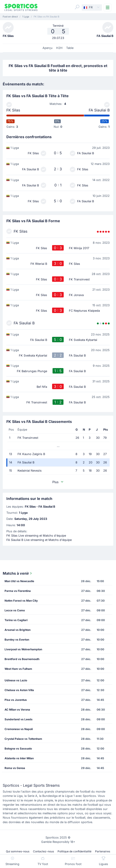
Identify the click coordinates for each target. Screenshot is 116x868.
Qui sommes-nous (18, 851)
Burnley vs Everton (17, 640)
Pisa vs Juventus (16, 700)
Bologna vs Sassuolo (18, 749)
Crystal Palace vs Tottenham (23, 739)
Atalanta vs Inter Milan (19, 758)
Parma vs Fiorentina (18, 591)
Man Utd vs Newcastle (19, 581)
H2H (59, 48)
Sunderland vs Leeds (19, 719)
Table (70, 48)
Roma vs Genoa (15, 768)
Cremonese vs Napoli (19, 729)
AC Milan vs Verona (17, 710)
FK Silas (13, 110)
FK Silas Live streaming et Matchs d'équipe (36, 536)
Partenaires (103, 851)
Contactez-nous (43, 851)
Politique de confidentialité (74, 851)
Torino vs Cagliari (16, 620)
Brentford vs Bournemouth (22, 659)
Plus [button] (58, 482)
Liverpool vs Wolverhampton (23, 649)
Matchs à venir (18, 573)
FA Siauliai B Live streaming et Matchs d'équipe (39, 540)
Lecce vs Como (15, 610)
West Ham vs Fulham (18, 669)
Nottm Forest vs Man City (21, 601)
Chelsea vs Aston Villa (19, 690)
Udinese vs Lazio (16, 680)
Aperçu (48, 48)
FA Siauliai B (99, 110)
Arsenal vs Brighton (18, 630)
